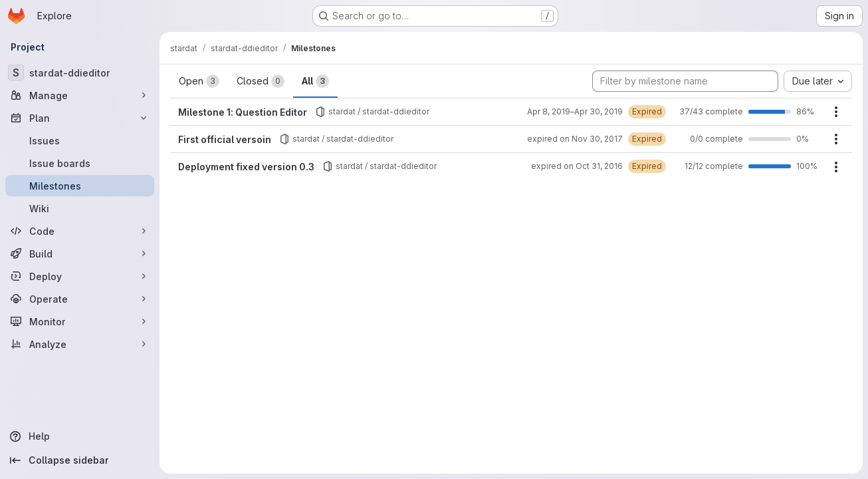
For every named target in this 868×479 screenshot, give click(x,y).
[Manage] (80, 95)
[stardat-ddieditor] (80, 73)
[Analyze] (80, 344)
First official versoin (225, 139)
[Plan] (80, 118)
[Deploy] (80, 276)
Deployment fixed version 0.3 (246, 167)
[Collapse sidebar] (80, 460)
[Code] (80, 231)
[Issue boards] (80, 163)
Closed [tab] (261, 81)
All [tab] (315, 81)
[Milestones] (80, 186)
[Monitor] (80, 321)
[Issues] (80, 140)
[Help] (80, 436)
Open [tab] (199, 81)
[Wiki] (80, 208)
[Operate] (80, 299)
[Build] (80, 253)
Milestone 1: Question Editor (243, 112)
